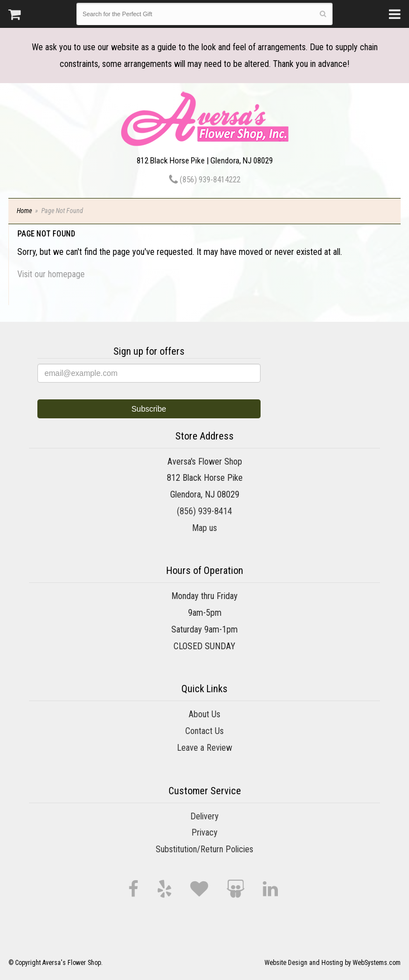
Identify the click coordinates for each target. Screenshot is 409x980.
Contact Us (204, 731)
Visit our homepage (51, 274)
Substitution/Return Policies (204, 849)
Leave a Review (204, 748)
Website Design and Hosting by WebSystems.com (333, 963)
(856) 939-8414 (204, 511)
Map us (204, 528)
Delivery (204, 816)
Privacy (204, 832)
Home (24, 211)
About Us (204, 714)
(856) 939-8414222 (205, 180)
